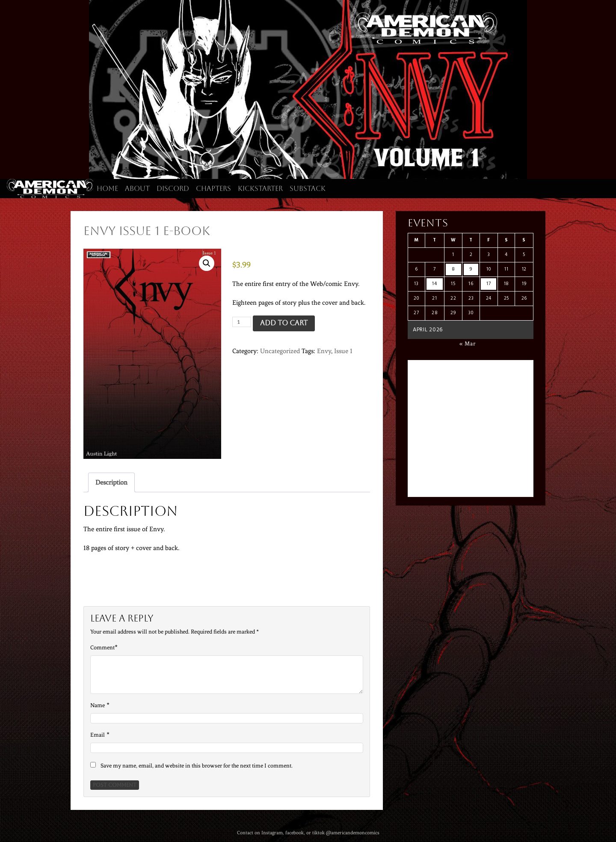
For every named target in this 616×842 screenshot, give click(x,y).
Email (98, 735)
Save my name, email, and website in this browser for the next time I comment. (197, 766)
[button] (207, 263)
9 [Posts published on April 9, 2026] (471, 269)
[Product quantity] (242, 322)
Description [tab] (111, 482)
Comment (102, 647)
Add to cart (284, 323)
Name (98, 705)
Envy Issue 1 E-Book (147, 231)
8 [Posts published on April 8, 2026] (453, 269)
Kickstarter (260, 189)
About (137, 189)
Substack (308, 189)
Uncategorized (280, 351)
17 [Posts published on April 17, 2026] (489, 284)
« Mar (468, 344)
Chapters (213, 189)
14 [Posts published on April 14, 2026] (434, 284)
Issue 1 (343, 351)
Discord (173, 189)
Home (107, 189)
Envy (324, 351)
